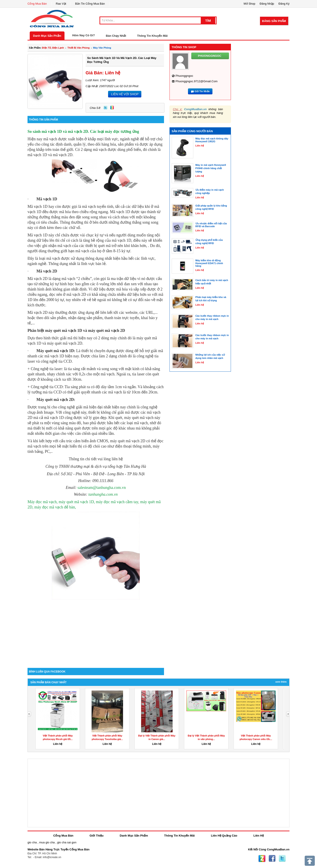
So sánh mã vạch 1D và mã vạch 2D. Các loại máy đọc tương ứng (83, 132)
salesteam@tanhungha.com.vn (102, 488)
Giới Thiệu (97, 836)
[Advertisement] (96, 630)
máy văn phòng (102, 48)
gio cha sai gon (67, 842)
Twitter (105, 108)
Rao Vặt (61, 4)
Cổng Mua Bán (37, 4)
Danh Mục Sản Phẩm (47, 36)
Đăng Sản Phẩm (274, 21)
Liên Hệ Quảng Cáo (224, 836)
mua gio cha (47, 842)
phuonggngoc (184, 76)
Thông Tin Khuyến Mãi (152, 36)
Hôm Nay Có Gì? (84, 35)
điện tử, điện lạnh (53, 48)
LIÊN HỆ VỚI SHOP (125, 94)
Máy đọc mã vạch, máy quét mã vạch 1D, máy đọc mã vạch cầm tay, (83, 502)
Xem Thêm (281, 682)
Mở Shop (250, 4)
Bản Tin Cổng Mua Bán (90, 4)
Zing (112, 108)
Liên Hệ (259, 836)
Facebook (272, 859)
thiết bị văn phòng (78, 48)
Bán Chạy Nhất (116, 36)
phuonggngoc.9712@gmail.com (196, 81)
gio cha (32, 842)
